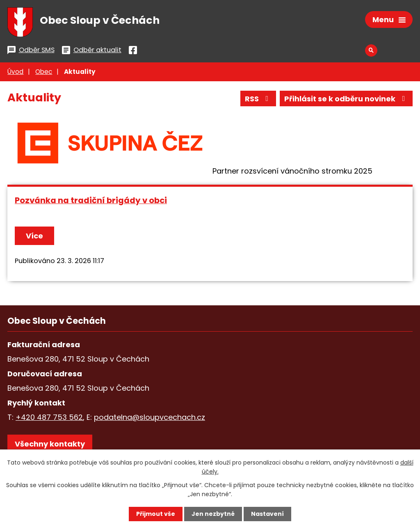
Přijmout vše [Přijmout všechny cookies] (156, 514)
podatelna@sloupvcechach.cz (150, 417)
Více (34, 236)
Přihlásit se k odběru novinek (346, 99)
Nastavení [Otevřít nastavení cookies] (267, 514)
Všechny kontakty (50, 444)
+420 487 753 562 (49, 417)
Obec (44, 72)
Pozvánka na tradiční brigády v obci (91, 200)
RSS (258, 99)
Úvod (15, 72)
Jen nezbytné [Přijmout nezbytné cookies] (213, 514)
